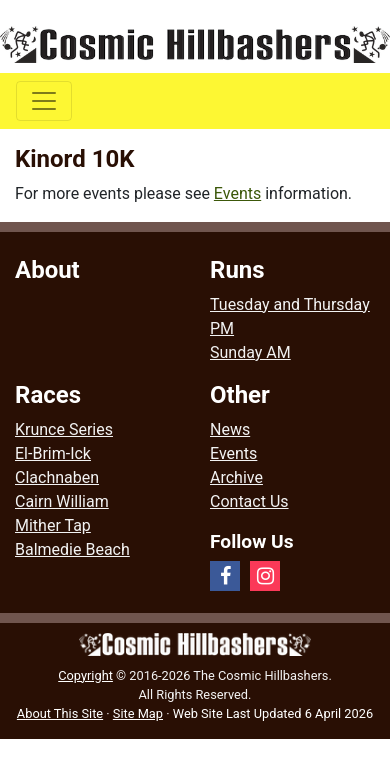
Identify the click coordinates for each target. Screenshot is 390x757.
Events (237, 193)
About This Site (60, 713)
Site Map (138, 713)
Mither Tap (53, 525)
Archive (236, 477)
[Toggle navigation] (44, 101)
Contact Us (249, 501)
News (230, 429)
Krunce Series (64, 429)
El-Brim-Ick (53, 453)
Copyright (85, 675)
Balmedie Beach (72, 549)
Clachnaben (57, 477)
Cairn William (62, 501)
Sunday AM (250, 352)
